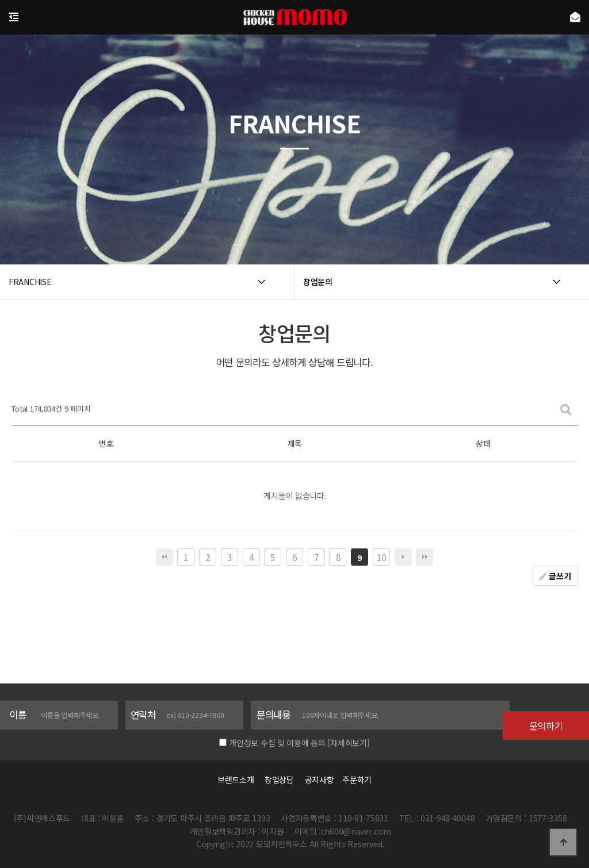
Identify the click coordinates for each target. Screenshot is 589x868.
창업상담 (279, 779)
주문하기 (354, 779)
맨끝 (424, 557)
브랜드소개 (236, 779)
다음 (403, 557)
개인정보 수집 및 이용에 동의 (277, 743)
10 (381, 557)
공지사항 (320, 779)
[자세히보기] (348, 743)
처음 (165, 557)
